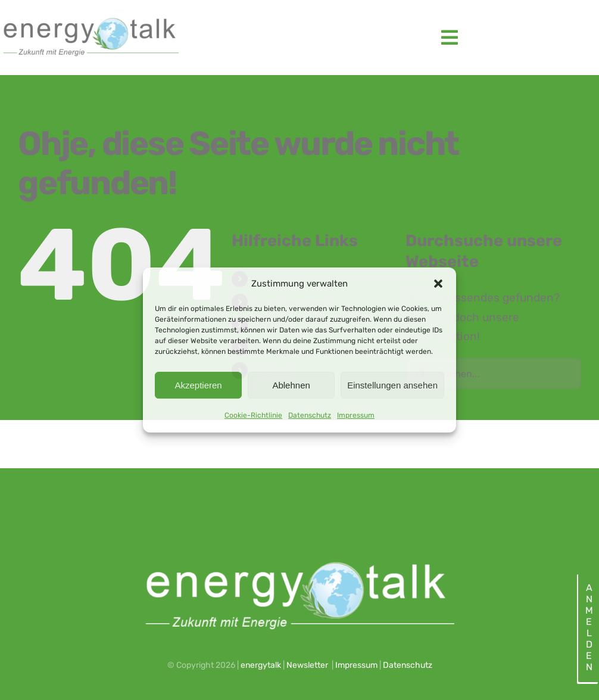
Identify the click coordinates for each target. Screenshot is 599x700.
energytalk (261, 665)
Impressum (356, 415)
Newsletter (307, 665)
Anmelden (589, 627)
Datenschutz (310, 415)
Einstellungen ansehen (392, 385)
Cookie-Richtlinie (253, 415)
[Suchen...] (493, 374)
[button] (438, 284)
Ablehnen (291, 385)
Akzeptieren (198, 385)
